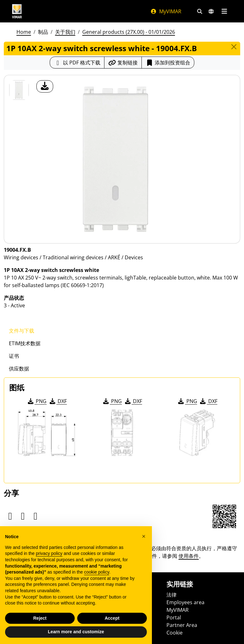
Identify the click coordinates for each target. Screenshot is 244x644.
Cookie (175, 633)
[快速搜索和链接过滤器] (200, 11)
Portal (174, 617)
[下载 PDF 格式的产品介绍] (77, 63)
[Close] (234, 47)
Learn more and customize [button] (76, 632)
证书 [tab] (14, 356)
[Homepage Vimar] (17, 11)
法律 (172, 595)
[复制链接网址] (123, 63)
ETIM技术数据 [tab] (25, 343)
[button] (144, 536)
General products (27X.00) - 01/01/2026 (129, 32)
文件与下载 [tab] (22, 331)
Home (24, 32)
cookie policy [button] (97, 572)
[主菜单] (225, 11)
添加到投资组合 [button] (168, 63)
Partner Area (182, 625)
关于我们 (65, 32)
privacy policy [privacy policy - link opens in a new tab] (49, 553)
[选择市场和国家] (211, 11)
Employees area (185, 602)
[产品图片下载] (45, 86)
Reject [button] (40, 618)
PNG (37, 401)
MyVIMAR (166, 11)
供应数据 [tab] (19, 369)
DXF (58, 401)
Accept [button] (112, 618)
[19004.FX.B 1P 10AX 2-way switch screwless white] (19, 90)
